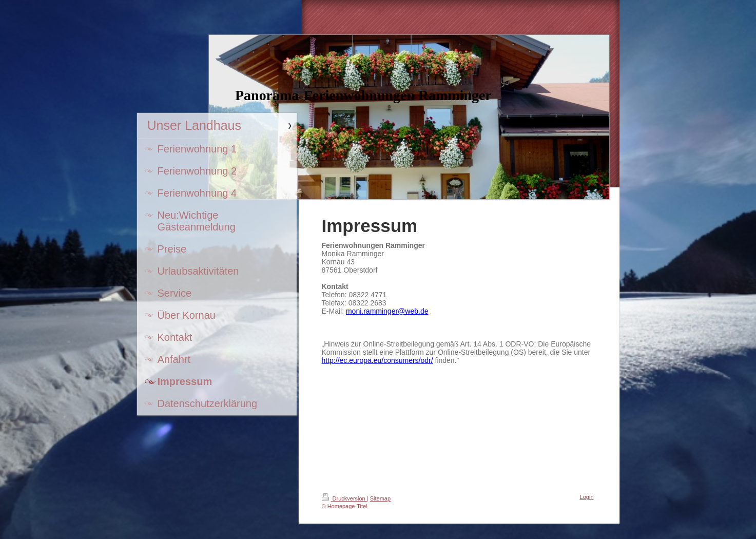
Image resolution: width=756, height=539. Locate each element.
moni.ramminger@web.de (387, 311)
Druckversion (344, 498)
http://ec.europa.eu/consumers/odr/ (377, 360)
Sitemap (380, 498)
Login (587, 497)
